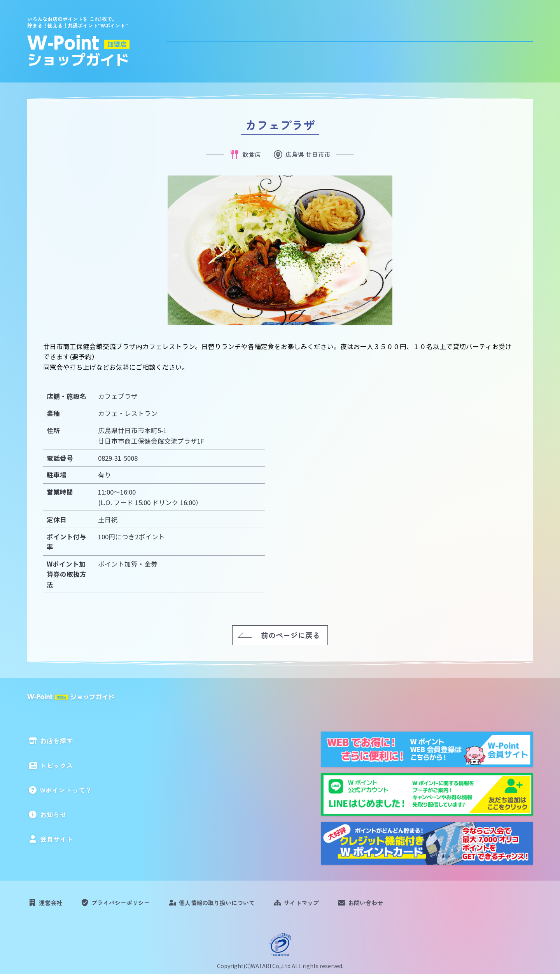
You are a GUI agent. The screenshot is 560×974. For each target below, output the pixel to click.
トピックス (319, 39)
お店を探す (260, 39)
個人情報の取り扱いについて (237, 906)
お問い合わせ (400, 906)
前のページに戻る (290, 634)
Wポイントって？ (390, 39)
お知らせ (456, 39)
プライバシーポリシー (130, 906)
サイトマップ (330, 906)
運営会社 (53, 906)
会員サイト (512, 39)
